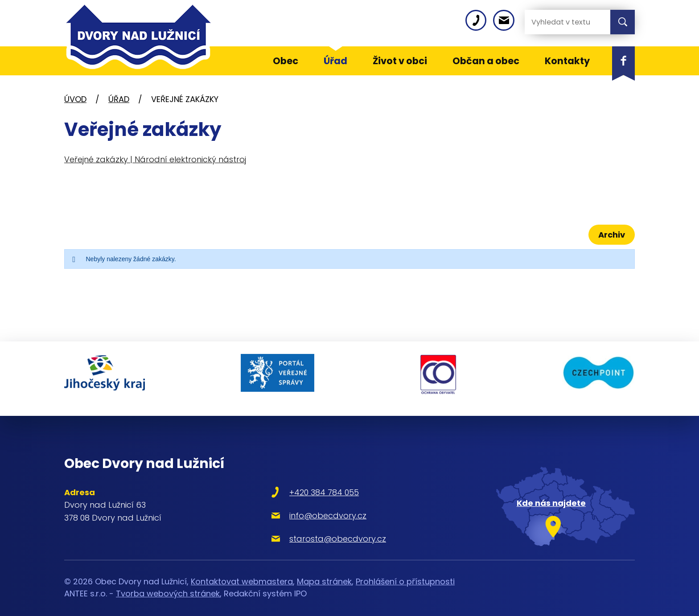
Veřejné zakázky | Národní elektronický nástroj (155, 159)
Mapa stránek (324, 573)
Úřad (119, 99)
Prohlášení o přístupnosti (405, 573)
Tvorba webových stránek (168, 585)
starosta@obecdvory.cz (311, 530)
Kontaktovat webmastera (242, 573)
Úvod (75, 99)
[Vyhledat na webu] (560, 22)
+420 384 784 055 (297, 484)
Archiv (609, 235)
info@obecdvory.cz (301, 507)
